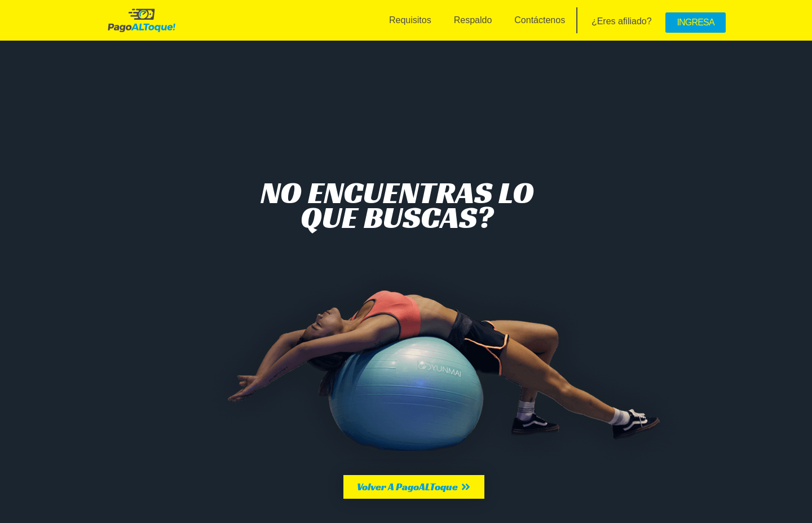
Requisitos (410, 20)
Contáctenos (540, 20)
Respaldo (473, 20)
